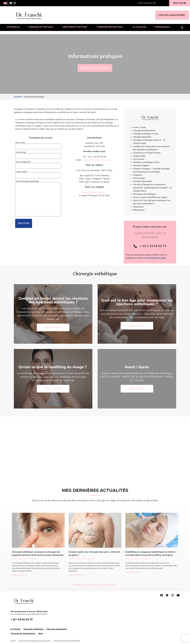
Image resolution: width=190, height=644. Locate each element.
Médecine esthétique (76, 27)
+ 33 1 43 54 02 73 (146, 3)
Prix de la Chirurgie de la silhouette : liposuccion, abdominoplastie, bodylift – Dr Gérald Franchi (152, 188)
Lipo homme (139, 159)
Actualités (139, 27)
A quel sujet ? (38, 174)
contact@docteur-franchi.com (98, 160)
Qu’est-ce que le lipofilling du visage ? (151, 197)
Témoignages (162, 27)
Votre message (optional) (38, 199)
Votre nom (38, 145)
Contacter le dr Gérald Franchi (147, 153)
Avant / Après (140, 127)
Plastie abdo (139, 178)
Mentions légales (141, 165)
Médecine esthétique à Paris (146, 162)
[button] (182, 27)
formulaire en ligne (156, 258)
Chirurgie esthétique (41, 27)
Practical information (142, 181)
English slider (139, 156)
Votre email (38, 154)
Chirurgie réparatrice (111, 27)
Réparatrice (138, 207)
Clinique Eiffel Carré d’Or (94, 192)
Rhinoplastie (139, 210)
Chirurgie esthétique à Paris (146, 134)
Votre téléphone (38, 164)
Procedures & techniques (145, 194)
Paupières (138, 175)
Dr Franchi (13, 27)
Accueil (18, 97)
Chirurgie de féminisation (144, 131)
